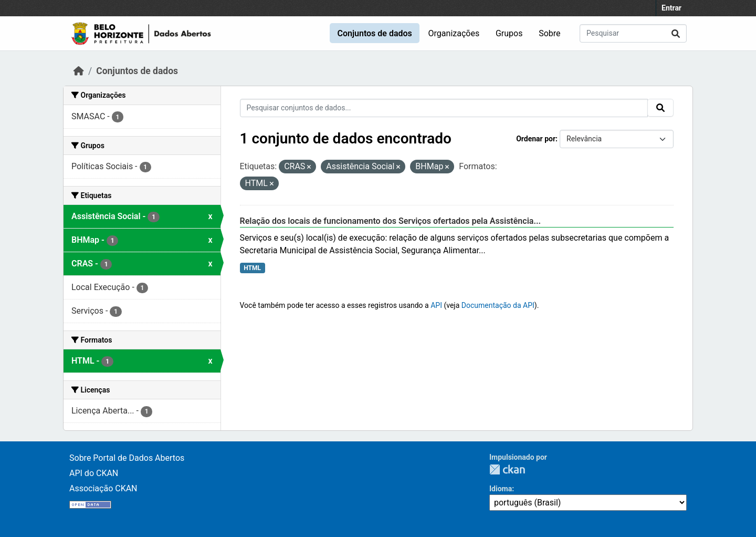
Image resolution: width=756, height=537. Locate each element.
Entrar (671, 8)
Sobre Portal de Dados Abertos (127, 458)
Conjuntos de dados (374, 33)
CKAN (507, 469)
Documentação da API (498, 305)
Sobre (549, 33)
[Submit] (676, 33)
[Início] (79, 71)
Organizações (454, 33)
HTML (252, 268)
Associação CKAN (103, 488)
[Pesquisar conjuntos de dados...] (633, 33)
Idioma (501, 489)
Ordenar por (536, 139)
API (436, 305)
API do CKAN (94, 473)
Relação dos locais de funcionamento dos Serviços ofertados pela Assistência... (391, 221)
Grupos (509, 33)
